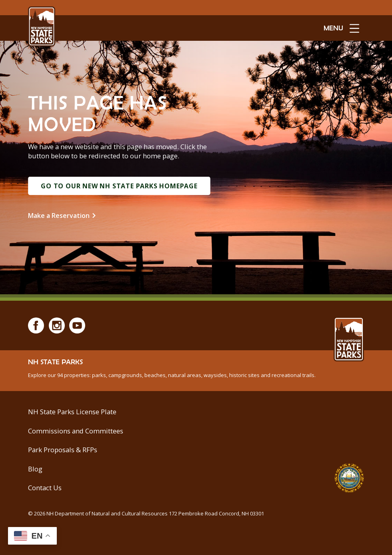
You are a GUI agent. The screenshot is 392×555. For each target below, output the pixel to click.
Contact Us (45, 488)
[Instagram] (57, 325)
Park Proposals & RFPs (63, 450)
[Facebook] (36, 325)
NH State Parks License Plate (72, 412)
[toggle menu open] (341, 28)
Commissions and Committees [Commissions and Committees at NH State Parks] (76, 431)
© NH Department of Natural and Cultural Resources (146, 513)
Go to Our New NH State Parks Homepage (119, 186)
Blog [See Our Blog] (35, 469)
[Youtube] (77, 325)
